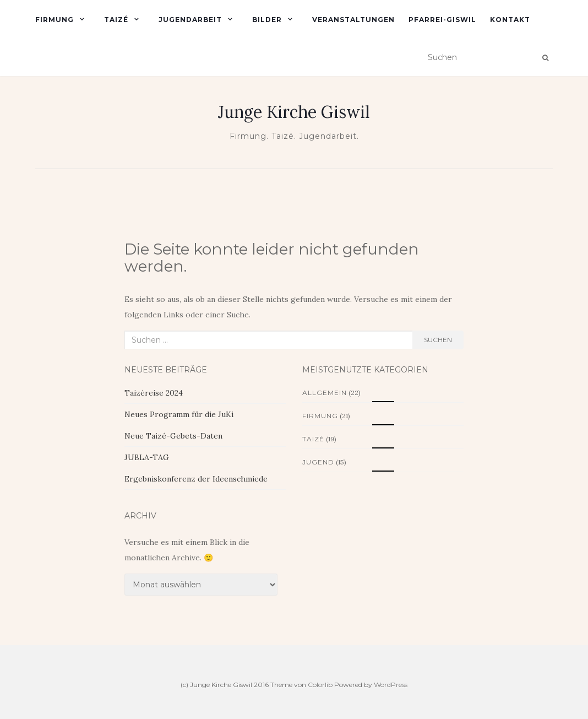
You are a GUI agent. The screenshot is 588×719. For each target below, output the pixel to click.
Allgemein (325, 393)
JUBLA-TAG (147, 457)
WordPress (391, 685)
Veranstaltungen (353, 20)
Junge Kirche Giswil (294, 112)
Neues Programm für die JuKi (179, 414)
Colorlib (320, 685)
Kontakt (510, 20)
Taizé (116, 20)
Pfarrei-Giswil (442, 20)
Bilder (267, 20)
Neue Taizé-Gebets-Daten (173, 436)
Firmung (55, 20)
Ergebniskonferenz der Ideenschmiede (196, 479)
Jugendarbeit (190, 20)
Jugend (318, 462)
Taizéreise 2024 (154, 393)
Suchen (438, 340)
